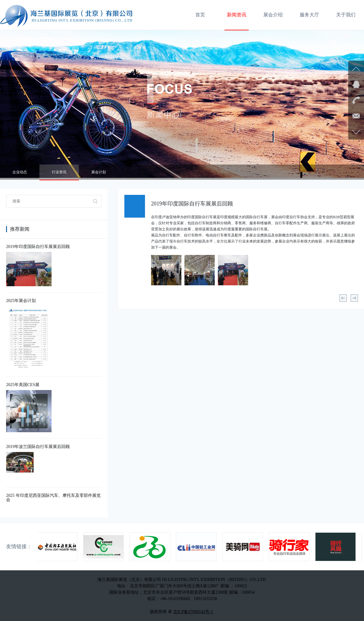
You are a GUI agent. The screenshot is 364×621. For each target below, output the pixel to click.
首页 (200, 15)
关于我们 (346, 15)
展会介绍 (273, 15)
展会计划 (99, 172)
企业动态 (20, 172)
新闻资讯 (237, 15)
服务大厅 (309, 15)
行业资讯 (59, 172)
